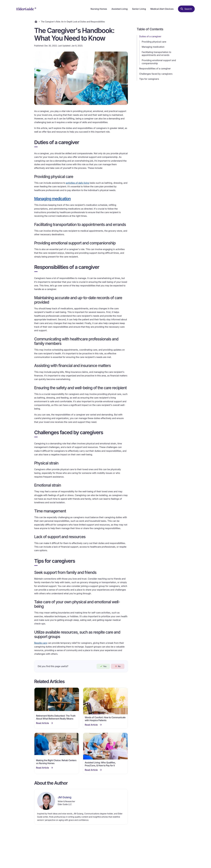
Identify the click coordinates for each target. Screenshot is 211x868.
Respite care (41, 643)
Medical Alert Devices (162, 9)
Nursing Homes (99, 9)
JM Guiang (65, 797)
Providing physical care (154, 42)
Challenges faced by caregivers (156, 74)
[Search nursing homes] (186, 9)
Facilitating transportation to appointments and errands (156, 54)
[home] (26, 9)
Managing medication (153, 47)
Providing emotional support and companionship (159, 62)
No (118, 666)
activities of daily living (78, 183)
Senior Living (139, 9)
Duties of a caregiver (150, 36)
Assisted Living (119, 9)
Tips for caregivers (149, 79)
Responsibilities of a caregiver (155, 69)
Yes (103, 666)
